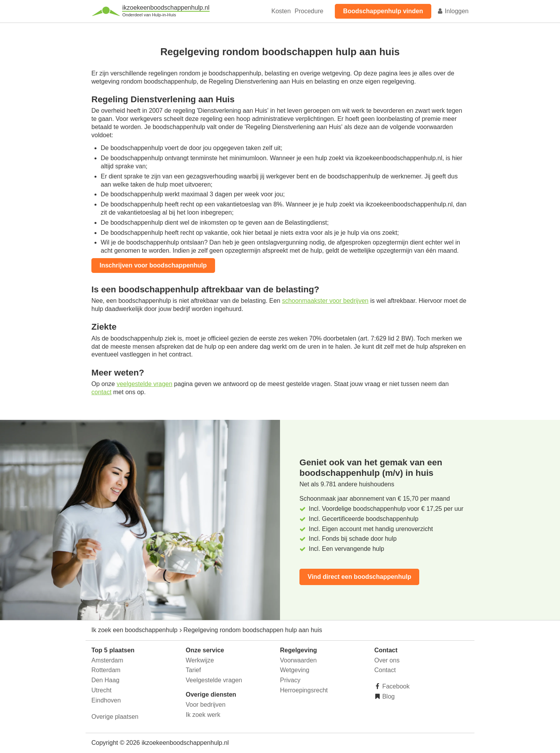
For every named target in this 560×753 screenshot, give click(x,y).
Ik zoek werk (203, 715)
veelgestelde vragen (144, 384)
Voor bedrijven (206, 705)
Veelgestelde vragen (214, 680)
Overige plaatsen (115, 717)
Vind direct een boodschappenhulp (359, 577)
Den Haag (105, 680)
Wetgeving (295, 670)
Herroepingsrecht (304, 690)
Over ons (387, 660)
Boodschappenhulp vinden (383, 11)
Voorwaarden (298, 660)
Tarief (193, 670)
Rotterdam (106, 670)
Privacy (290, 680)
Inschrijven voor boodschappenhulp (153, 265)
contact (101, 392)
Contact (385, 670)
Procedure (309, 11)
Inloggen (453, 11)
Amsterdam (107, 660)
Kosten (281, 11)
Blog (388, 696)
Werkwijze (200, 660)
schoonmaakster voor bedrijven (325, 301)
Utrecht (101, 690)
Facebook (395, 686)
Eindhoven (106, 700)
